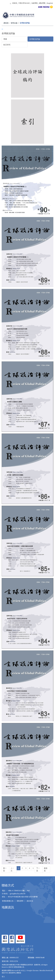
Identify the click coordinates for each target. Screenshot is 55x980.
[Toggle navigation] (50, 16)
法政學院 (34, 3)
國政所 (5, 941)
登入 (3, 977)
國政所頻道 (20, 941)
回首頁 (15, 3)
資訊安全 (30, 901)
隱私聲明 (20, 901)
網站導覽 (42, 3)
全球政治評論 (35, 39)
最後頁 (46, 869)
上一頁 (12, 869)
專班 (12, 941)
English (50, 3)
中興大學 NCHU (24, 3)
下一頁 (38, 869)
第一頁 (5, 869)
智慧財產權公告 (8, 901)
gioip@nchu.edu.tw (18, 894)
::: (10, 3)
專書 (5, 39)
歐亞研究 (7, 45)
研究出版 (14, 23)
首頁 (6, 23)
